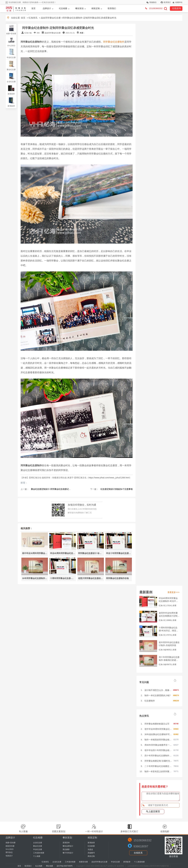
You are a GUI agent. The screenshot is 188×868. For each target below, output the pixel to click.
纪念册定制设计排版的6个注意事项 (116, 489)
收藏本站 (179, 2)
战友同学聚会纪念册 (51, 18)
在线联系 (138, 853)
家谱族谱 (11, 106)
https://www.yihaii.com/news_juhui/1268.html (109, 478)
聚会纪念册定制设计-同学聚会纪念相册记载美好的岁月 (56, 489)
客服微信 (153, 2)
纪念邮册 (91, 846)
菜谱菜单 (11, 94)
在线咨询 (177, 8)
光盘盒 (90, 849)
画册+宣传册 (11, 34)
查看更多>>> (173, 592)
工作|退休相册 (39, 853)
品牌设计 (47, 8)
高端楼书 (91, 853)
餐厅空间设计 (68, 853)
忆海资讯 (33, 18)
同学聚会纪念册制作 (114, 42)
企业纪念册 (11, 82)
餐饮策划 (79, 8)
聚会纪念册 (11, 70)
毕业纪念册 (11, 57)
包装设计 (9, 856)
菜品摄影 (66, 849)
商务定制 (91, 856)
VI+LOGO (11, 46)
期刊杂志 (9, 852)
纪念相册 (63, 8)
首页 (33, 8)
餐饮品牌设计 (68, 846)
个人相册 (37, 856)
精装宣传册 (10, 846)
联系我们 (167, 2)
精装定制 (96, 8)
